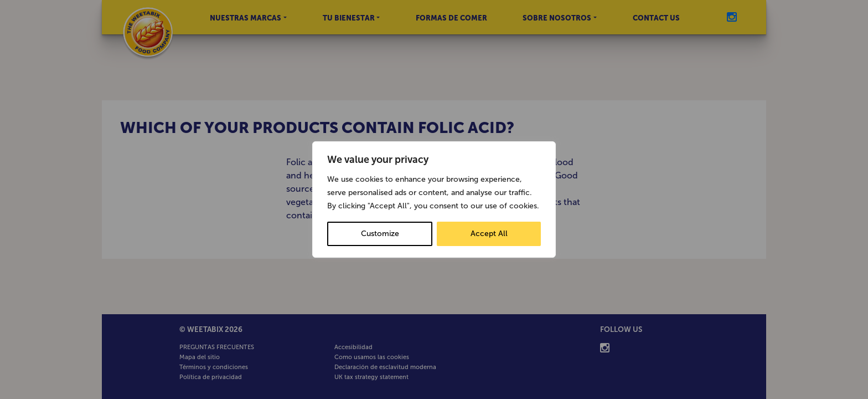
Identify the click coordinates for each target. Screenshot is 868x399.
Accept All (489, 234)
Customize (380, 234)
